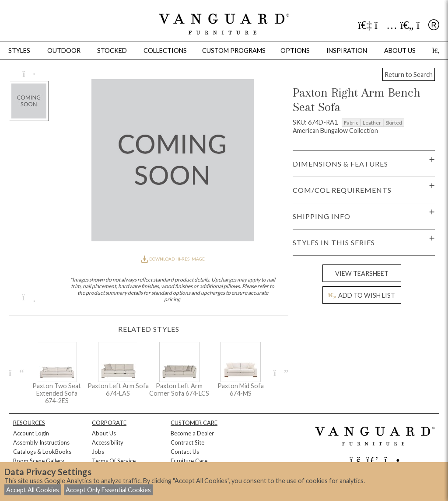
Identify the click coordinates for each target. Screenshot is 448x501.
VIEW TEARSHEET (362, 273)
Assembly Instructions (41, 442)
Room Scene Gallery (39, 461)
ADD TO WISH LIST (362, 295)
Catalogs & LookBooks (42, 452)
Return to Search (409, 75)
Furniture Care (189, 461)
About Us (104, 433)
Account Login (31, 433)
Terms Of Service (114, 461)
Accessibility (108, 442)
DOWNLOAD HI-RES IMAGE (173, 259)
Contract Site (187, 442)
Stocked (112, 50)
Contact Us (185, 452)
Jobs (98, 452)
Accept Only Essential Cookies (108, 490)
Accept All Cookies (33, 490)
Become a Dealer (192, 433)
